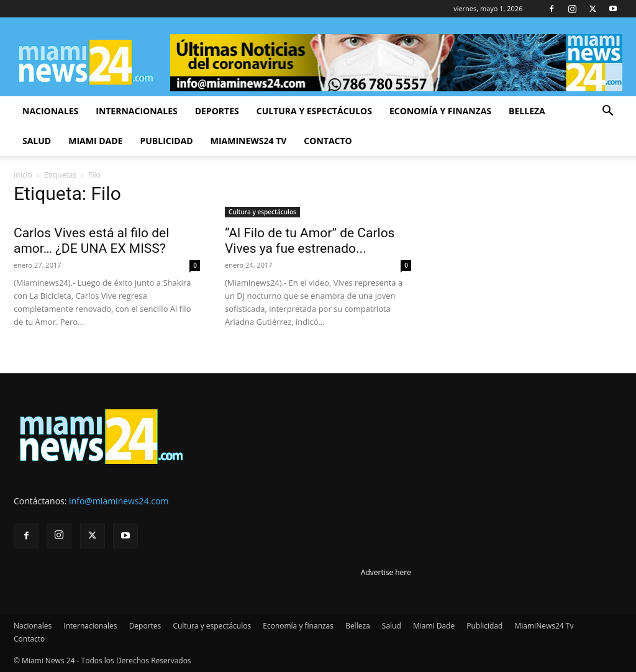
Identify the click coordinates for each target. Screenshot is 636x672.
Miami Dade (95, 141)
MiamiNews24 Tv (249, 141)
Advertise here (386, 572)
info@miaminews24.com (119, 501)
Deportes (217, 111)
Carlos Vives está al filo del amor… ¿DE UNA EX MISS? (91, 241)
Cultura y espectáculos (314, 111)
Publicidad (166, 141)
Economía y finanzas (440, 111)
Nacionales (50, 111)
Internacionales (136, 111)
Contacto (328, 141)
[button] (607, 112)
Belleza (527, 111)
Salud (37, 141)
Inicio (23, 175)
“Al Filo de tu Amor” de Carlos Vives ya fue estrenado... (310, 241)
